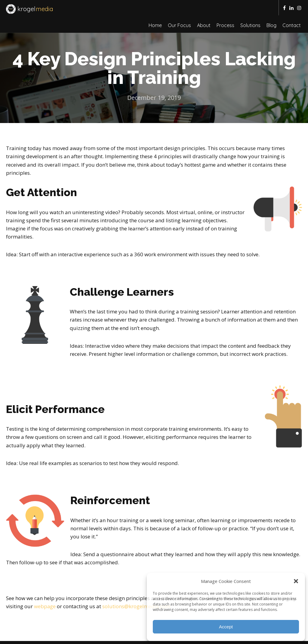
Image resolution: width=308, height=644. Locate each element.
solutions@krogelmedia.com (137, 591)
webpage (45, 591)
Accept (226, 627)
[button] (296, 581)
